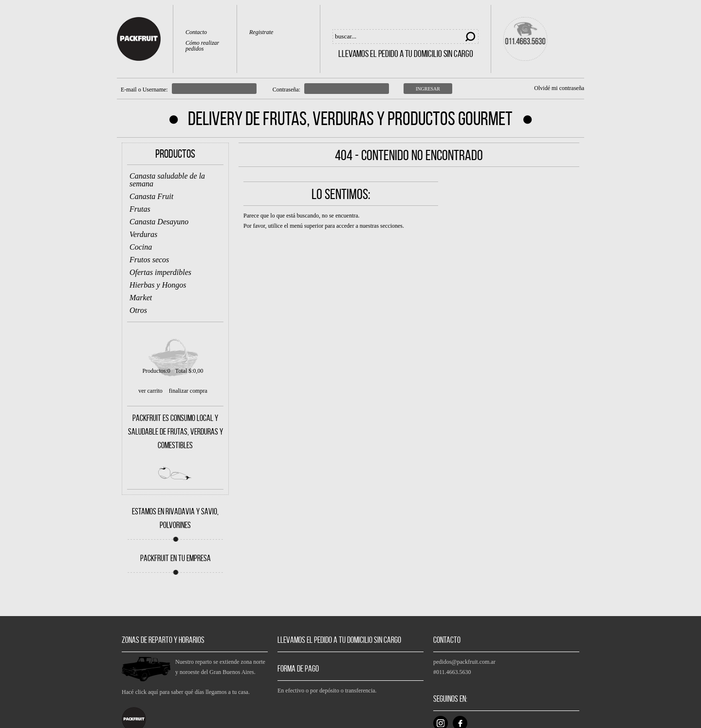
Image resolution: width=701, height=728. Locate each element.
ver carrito (150, 391)
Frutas (140, 209)
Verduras (143, 234)
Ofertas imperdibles (160, 272)
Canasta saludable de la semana (167, 180)
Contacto (196, 32)
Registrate (261, 32)
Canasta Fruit (151, 196)
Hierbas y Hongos (158, 285)
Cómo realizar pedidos (202, 46)
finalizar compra (188, 391)
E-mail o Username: (144, 90)
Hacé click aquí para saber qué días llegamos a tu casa (185, 692)
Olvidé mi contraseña (559, 88)
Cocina (141, 247)
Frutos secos (149, 260)
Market (141, 298)
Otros (138, 310)
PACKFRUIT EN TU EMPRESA (175, 558)
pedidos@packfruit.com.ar (464, 662)
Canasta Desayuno (159, 222)
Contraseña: (286, 90)
